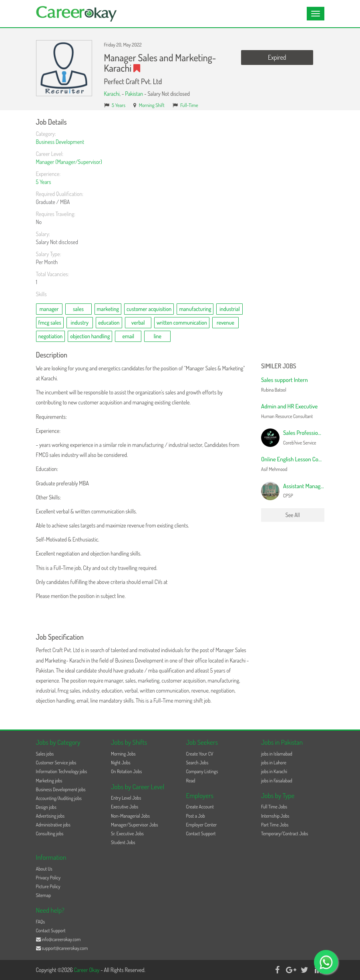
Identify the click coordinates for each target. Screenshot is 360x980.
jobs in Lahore (274, 763)
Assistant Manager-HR (309, 486)
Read (191, 781)
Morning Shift (152, 105)
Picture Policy (48, 886)
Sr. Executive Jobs (127, 834)
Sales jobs (45, 754)
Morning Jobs (123, 754)
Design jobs (46, 807)
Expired (277, 57)
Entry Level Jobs (126, 798)
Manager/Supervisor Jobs (135, 825)
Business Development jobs (61, 789)
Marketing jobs (49, 781)
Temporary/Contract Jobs (285, 834)
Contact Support (201, 834)
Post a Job (196, 816)
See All (293, 515)
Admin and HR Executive (289, 406)
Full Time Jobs (274, 807)
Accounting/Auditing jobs (59, 798)
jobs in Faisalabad (277, 781)
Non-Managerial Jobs (130, 816)
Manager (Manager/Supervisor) (69, 162)
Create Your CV (200, 754)
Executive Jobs (125, 807)
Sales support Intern (285, 380)
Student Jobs (123, 842)
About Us (44, 869)
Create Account (200, 807)
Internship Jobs (275, 816)
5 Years (119, 105)
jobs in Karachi (274, 771)
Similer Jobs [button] (279, 366)
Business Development (60, 142)
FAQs (41, 922)
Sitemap (44, 895)
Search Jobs (197, 763)
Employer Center (202, 825)
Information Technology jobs (62, 771)
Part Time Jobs (275, 825)
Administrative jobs (53, 825)
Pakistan (134, 94)
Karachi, (113, 94)
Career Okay (87, 970)
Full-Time (189, 105)
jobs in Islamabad (277, 754)
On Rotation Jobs (126, 771)
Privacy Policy (48, 878)
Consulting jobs (50, 834)
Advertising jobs (50, 816)
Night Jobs (121, 763)
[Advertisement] (293, 238)
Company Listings (202, 771)
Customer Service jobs (56, 763)
